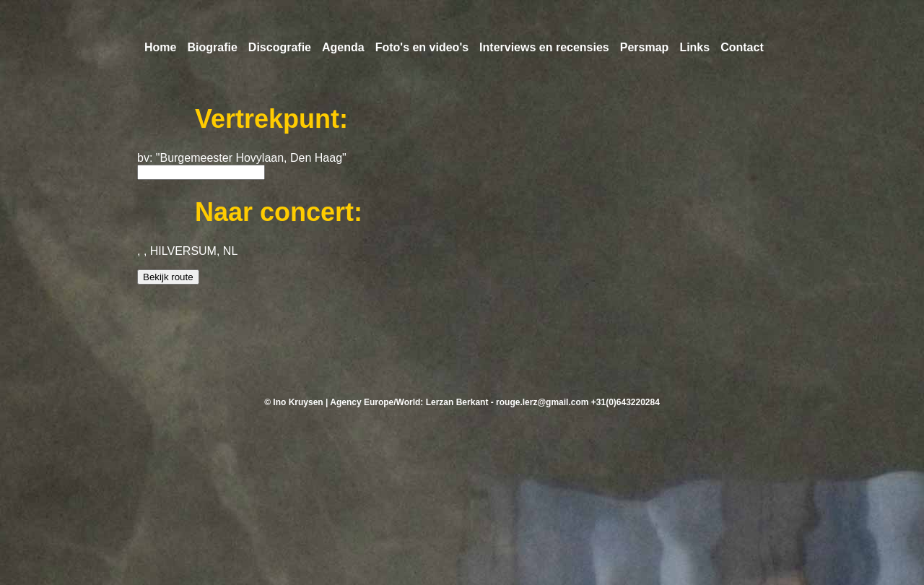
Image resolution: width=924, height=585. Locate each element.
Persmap (645, 47)
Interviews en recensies (544, 47)
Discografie (280, 47)
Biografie (212, 47)
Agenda (343, 47)
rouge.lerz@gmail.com (542, 402)
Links (694, 47)
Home (160, 47)
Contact (742, 47)
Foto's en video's (422, 47)
